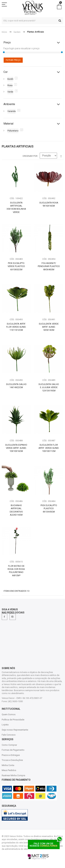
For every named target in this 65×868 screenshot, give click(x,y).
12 (22, 130)
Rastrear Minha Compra (13, 775)
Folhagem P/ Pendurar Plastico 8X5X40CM (49, 266)
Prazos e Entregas (11, 755)
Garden (17, 32)
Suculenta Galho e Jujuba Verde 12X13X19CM (49, 387)
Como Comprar (9, 745)
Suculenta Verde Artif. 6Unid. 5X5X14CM (49, 327)
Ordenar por (30, 156)
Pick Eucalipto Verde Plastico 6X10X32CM (16, 266)
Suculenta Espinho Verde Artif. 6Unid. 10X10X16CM (16, 448)
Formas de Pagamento (13, 750)
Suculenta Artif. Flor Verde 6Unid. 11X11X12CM (16, 327)
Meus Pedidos (9, 770)
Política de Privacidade (13, 720)
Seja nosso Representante (15, 730)
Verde (10, 92)
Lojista (5, 725)
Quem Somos (9, 714)
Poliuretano (13, 131)
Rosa (10, 85)
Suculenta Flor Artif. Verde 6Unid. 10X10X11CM (49, 448)
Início (4, 32)
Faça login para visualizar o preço (21, 48)
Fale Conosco (9, 735)
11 (19, 110)
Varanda (12, 111)
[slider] (4, 52)
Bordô (10, 79)
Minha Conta (8, 765)
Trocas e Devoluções (12, 760)
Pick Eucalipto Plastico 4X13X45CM (49, 509)
